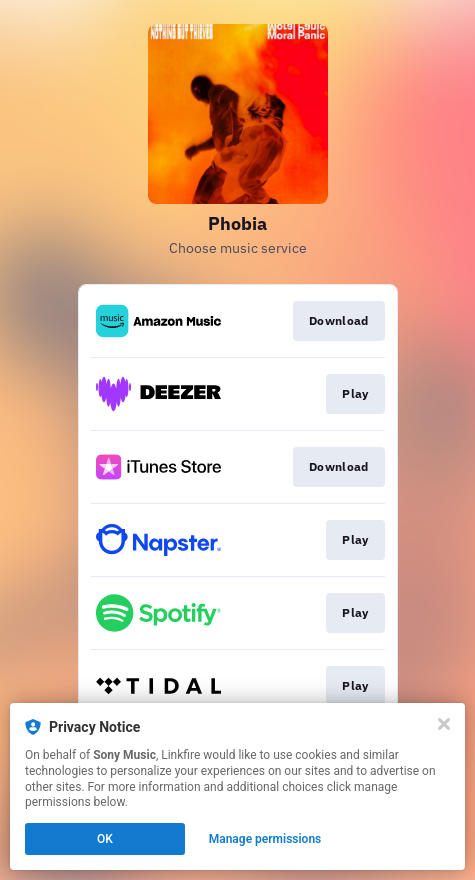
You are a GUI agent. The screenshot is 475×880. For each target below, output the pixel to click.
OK (105, 839)
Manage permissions (265, 839)
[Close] (444, 724)
